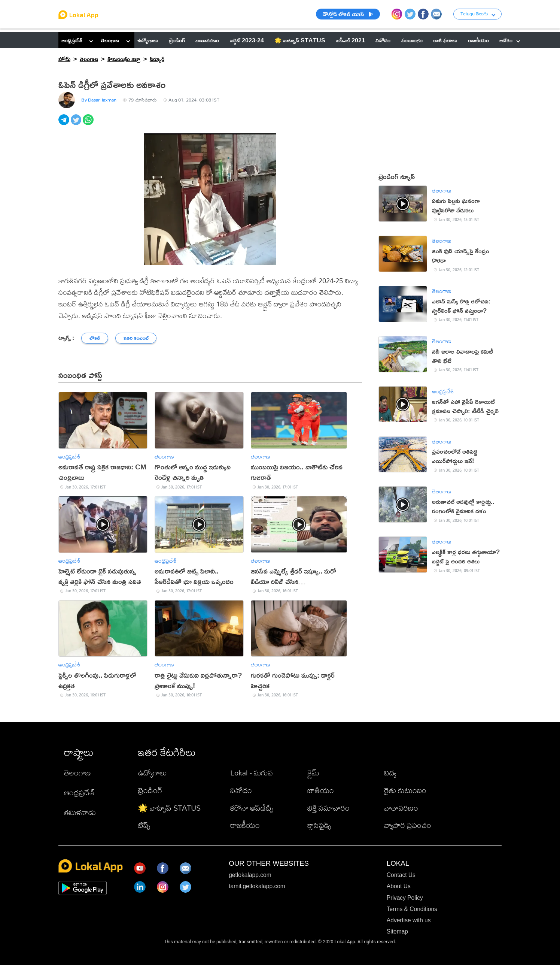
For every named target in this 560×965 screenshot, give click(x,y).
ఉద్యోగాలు (152, 773)
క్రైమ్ (313, 773)
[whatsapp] (89, 124)
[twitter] (77, 124)
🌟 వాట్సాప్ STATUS (169, 808)
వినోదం (241, 790)
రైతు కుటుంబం (405, 790)
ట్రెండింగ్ (150, 790)
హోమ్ (64, 59)
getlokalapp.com (250, 875)
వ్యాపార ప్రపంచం (408, 825)
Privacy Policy (405, 898)
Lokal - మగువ (252, 773)
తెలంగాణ (110, 40)
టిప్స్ (144, 825)
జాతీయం (321, 790)
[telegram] (65, 124)
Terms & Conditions (412, 909)
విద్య (390, 773)
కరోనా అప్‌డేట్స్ (252, 808)
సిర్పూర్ (157, 59)
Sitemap (397, 931)
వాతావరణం (401, 808)
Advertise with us (409, 920)
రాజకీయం (245, 825)
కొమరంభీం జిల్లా (124, 59)
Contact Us (401, 875)
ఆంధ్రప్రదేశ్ (72, 40)
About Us (399, 886)
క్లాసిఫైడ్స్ (319, 825)
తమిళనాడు (80, 812)
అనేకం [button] (510, 40)
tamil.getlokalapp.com (257, 886)
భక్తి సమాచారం (328, 808)
